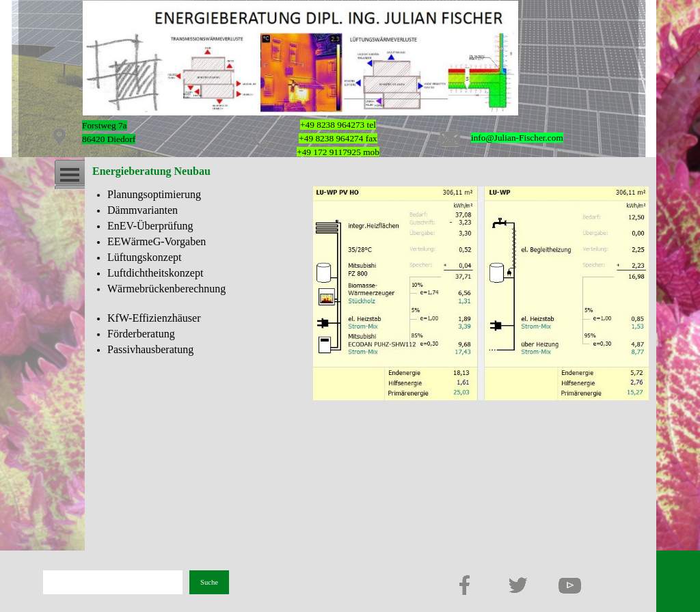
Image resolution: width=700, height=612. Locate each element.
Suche (209, 582)
